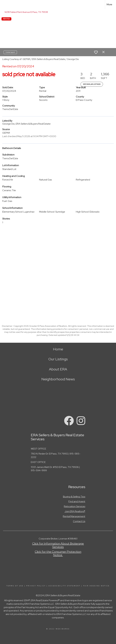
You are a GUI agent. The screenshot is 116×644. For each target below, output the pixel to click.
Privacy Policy (36, 586)
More (109, 4)
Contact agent (10, 52)
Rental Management (74, 516)
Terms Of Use (15, 586)
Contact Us (79, 521)
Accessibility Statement (64, 586)
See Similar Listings (92, 84)
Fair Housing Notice (96, 586)
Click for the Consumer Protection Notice (58, 553)
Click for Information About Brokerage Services (58, 545)
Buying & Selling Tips (74, 497)
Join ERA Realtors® (75, 511)
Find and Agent (77, 501)
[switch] (96, 52)
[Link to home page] (4, 5)
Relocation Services (75, 506)
